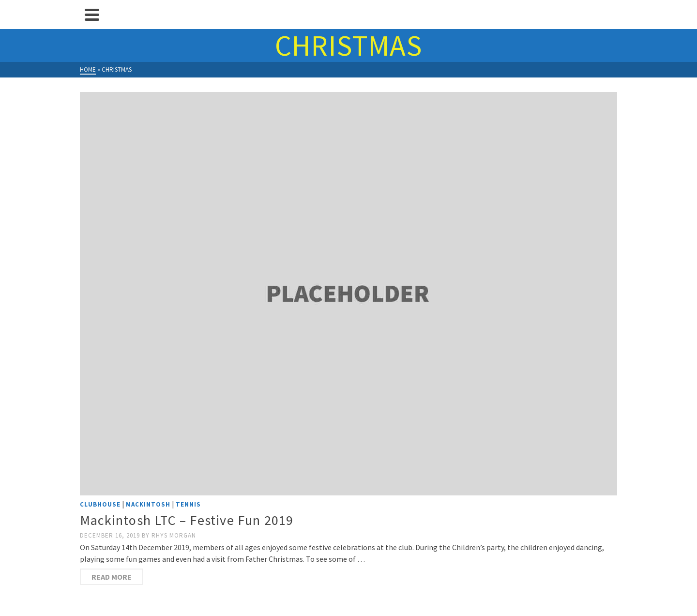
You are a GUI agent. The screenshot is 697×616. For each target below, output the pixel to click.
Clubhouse (100, 504)
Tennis (188, 504)
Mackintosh (148, 504)
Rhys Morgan (174, 535)
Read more (112, 577)
